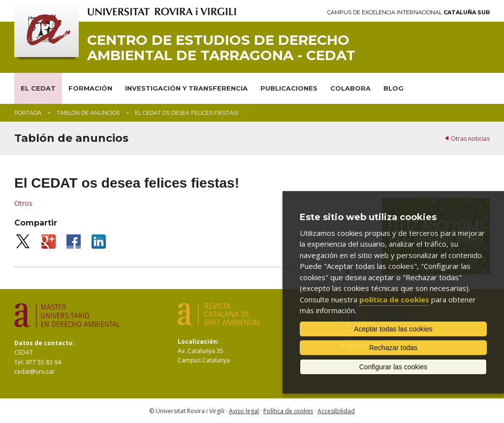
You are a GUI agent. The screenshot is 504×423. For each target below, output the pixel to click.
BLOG (394, 88)
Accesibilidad (336, 411)
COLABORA (350, 88)
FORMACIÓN (90, 88)
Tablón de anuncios (88, 113)
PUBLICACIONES (289, 88)
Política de (288, 411)
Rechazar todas (393, 348)
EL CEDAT (38, 88)
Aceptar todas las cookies (393, 329)
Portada (28, 113)
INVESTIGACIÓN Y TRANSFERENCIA (186, 88)
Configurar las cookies (394, 367)
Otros (23, 203)
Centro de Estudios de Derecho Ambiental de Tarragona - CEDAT (221, 48)
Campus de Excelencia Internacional (409, 13)
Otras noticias (470, 139)
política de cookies (394, 299)
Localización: (198, 342)
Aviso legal (244, 411)
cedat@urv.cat (34, 372)
